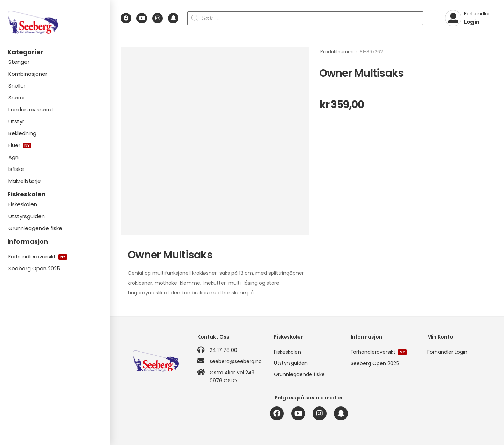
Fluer (20, 145)
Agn (13, 157)
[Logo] (55, 22)
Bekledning (22, 133)
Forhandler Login (447, 352)
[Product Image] (215, 141)
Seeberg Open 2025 (34, 268)
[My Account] (467, 18)
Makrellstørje (25, 181)
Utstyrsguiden (27, 216)
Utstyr (16, 121)
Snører (17, 98)
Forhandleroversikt (38, 256)
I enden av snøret (31, 109)
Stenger (19, 62)
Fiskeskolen (23, 204)
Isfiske (16, 169)
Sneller (17, 86)
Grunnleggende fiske (35, 228)
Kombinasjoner (28, 74)
